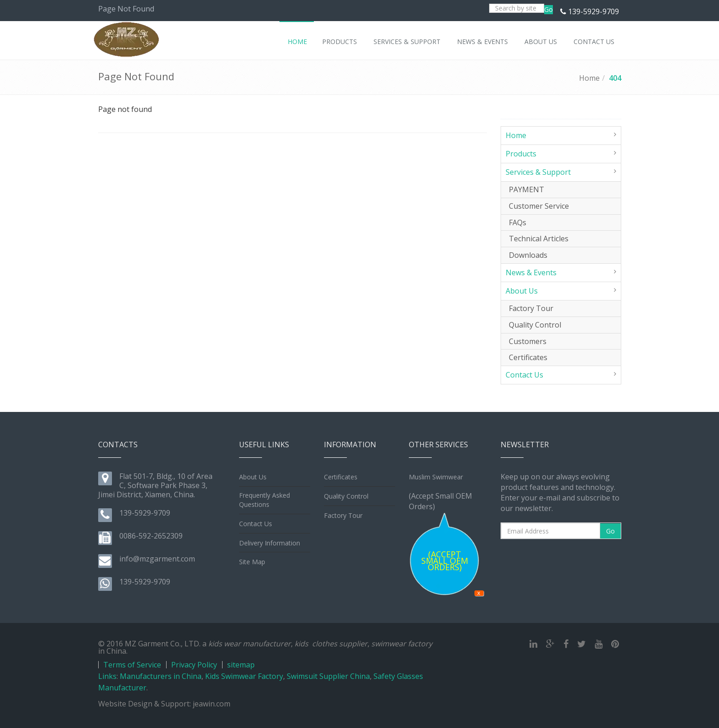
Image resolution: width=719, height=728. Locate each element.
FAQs (518, 222)
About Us (522, 291)
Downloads (528, 255)
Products (521, 154)
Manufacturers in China (161, 676)
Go (549, 9)
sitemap (241, 665)
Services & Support (538, 172)
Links (107, 676)
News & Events (531, 272)
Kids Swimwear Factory (244, 676)
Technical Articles (539, 239)
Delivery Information (270, 543)
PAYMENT (527, 189)
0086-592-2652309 (151, 536)
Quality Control (535, 325)
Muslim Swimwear (436, 477)
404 (615, 78)
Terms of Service (132, 665)
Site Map (252, 562)
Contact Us (524, 375)
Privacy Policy (194, 665)
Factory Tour (531, 308)
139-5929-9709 (594, 11)
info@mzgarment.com (157, 559)
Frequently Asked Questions (265, 500)
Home (589, 78)
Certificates (528, 357)
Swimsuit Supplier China (328, 676)
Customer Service (539, 206)
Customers (528, 341)
